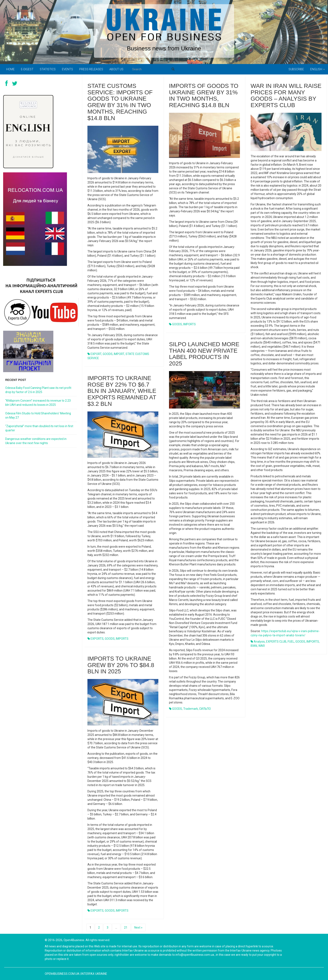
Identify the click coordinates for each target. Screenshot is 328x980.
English (318, 69)
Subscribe (296, 69)
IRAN (254, 646)
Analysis (259, 642)
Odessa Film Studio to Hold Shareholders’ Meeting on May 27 (38, 415)
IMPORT (119, 354)
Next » (138, 927)
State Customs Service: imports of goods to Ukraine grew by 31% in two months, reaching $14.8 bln (120, 102)
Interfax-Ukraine (94, 974)
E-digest (27, 69)
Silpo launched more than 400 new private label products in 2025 (204, 354)
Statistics (48, 69)
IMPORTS (190, 324)
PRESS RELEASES (91, 69)
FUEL (291, 642)
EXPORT (96, 354)
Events (67, 69)
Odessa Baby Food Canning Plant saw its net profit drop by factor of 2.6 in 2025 (38, 390)
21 (126, 927)
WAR (262, 646)
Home (10, 69)
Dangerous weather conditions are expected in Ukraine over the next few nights (36, 441)
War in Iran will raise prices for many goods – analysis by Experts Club (286, 95)
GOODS (108, 354)
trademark (191, 709)
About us (116, 69)
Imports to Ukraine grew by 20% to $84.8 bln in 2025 (121, 665)
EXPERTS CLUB (276, 642)
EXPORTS (97, 639)
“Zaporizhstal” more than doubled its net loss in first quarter (39, 428)
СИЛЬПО (205, 709)
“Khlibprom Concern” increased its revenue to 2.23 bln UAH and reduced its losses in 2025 (38, 403)
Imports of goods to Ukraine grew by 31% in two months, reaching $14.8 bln (204, 95)
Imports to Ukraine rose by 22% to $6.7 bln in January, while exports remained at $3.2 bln (122, 391)
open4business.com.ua (62, 974)
